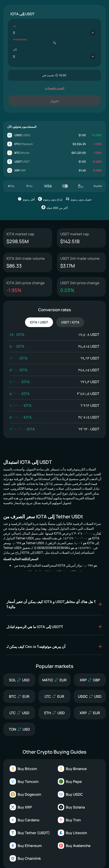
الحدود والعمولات (55, 88)
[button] (54, 604)
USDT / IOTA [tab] (70, 322)
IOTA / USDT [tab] (39, 322)
